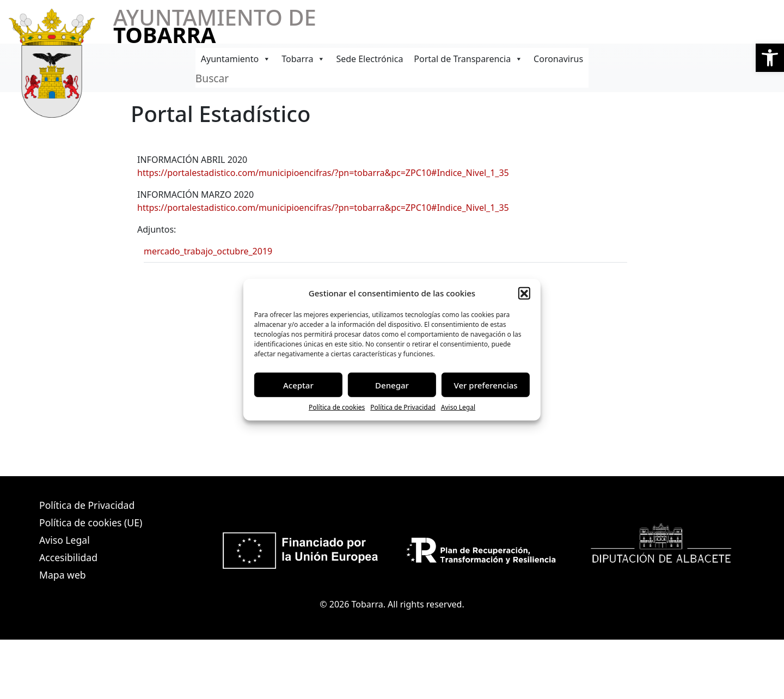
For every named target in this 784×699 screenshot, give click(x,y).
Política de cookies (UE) (91, 522)
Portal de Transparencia (468, 59)
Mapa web (63, 575)
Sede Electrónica (369, 59)
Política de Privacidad (403, 407)
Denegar (392, 385)
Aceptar (298, 385)
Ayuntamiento (236, 59)
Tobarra (303, 59)
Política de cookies (337, 407)
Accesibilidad (68, 557)
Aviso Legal (458, 407)
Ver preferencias (486, 385)
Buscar (212, 78)
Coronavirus (558, 59)
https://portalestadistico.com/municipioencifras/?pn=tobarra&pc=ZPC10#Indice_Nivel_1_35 (323, 173)
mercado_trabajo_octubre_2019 (208, 251)
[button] (770, 58)
